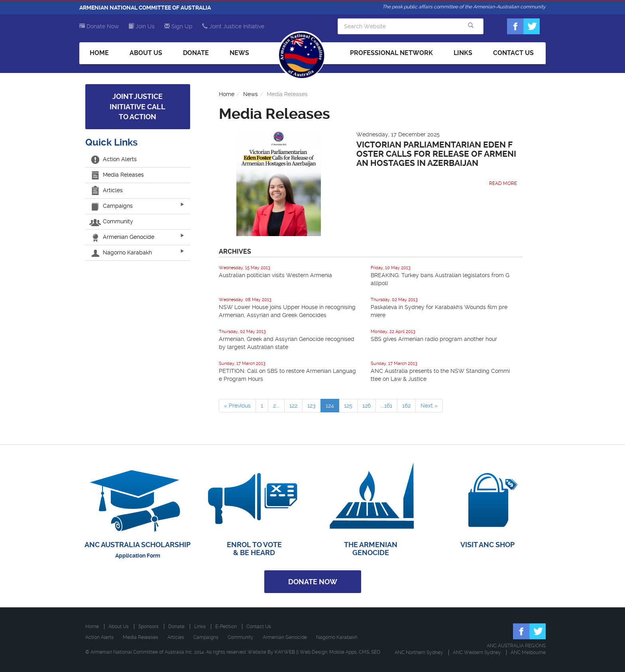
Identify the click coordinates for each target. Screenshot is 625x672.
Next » (429, 406)
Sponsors (148, 627)
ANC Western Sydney (477, 652)
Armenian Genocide (123, 237)
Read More (503, 183)
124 (330, 406)
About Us (146, 53)
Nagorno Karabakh (122, 252)
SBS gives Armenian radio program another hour (434, 339)
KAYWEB (285, 652)
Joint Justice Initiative (233, 26)
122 (293, 406)
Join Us (142, 26)
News (239, 53)
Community (112, 221)
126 (367, 406)
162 (406, 406)
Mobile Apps (343, 652)
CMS (364, 652)
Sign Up (178, 26)
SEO (376, 652)
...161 (386, 406)
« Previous (237, 406)
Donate (196, 53)
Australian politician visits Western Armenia (275, 275)
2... (276, 406)
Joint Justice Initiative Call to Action (138, 106)
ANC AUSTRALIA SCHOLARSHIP (138, 545)
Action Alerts (114, 159)
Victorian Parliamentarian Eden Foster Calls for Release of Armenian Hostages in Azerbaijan (436, 154)
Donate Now (99, 26)
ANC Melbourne (528, 652)
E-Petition (226, 627)
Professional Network (391, 53)
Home (99, 53)
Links (463, 53)
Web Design (313, 652)
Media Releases (118, 175)
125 (348, 406)
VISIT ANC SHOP (487, 545)
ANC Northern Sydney (419, 652)
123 (312, 406)
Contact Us (513, 53)
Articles (107, 190)
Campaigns (112, 206)
